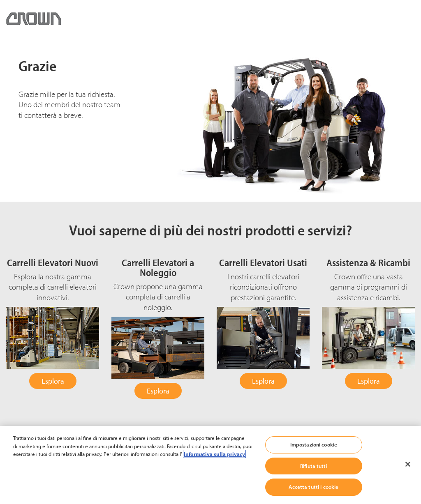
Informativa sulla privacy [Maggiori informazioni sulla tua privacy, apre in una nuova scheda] (214, 454)
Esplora (53, 381)
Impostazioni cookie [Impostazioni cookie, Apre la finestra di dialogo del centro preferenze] (314, 444)
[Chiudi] (408, 464)
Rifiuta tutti (314, 466)
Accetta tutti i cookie (313, 487)
